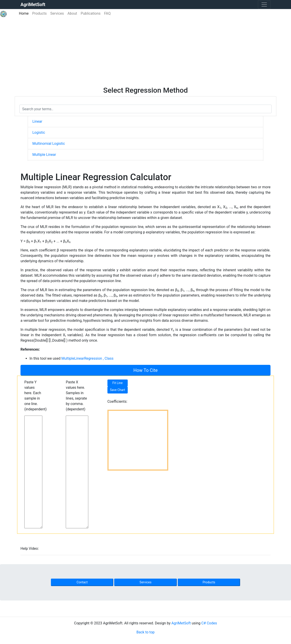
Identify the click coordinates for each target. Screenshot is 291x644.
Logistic (39, 132)
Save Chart (118, 390)
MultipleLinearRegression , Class (88, 358)
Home (25, 13)
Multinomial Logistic (49, 144)
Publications (91, 13)
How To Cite (145, 370)
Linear (37, 121)
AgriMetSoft (181, 623)
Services (57, 13)
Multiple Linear (44, 155)
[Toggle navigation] (264, 5)
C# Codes (209, 623)
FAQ (107, 13)
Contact (82, 582)
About (72, 13)
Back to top (145, 632)
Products (39, 13)
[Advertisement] (145, 52)
